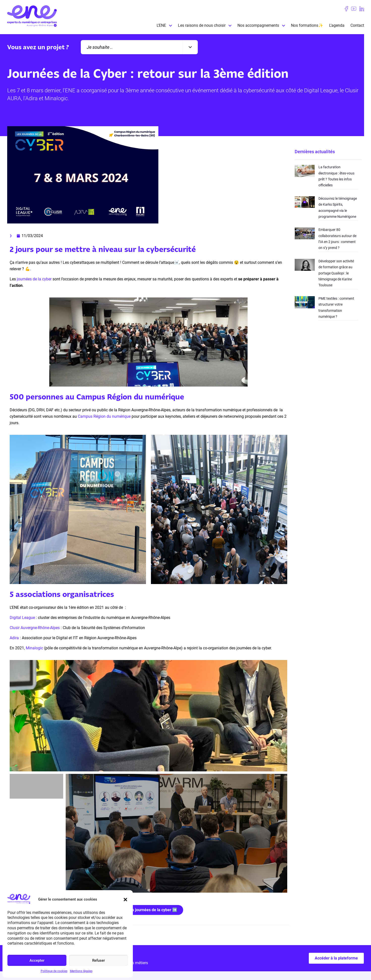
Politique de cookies (54, 971)
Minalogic (34, 648)
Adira (14, 638)
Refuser (99, 960)
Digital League (22, 618)
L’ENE (161, 25)
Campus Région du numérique (104, 416)
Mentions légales (81, 971)
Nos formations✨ (307, 25)
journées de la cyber (34, 279)
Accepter (37, 960)
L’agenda (337, 25)
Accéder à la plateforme (336, 958)
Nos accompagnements (258, 25)
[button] (125, 900)
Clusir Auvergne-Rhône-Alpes (35, 628)
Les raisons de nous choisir (202, 25)
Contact (357, 25)
